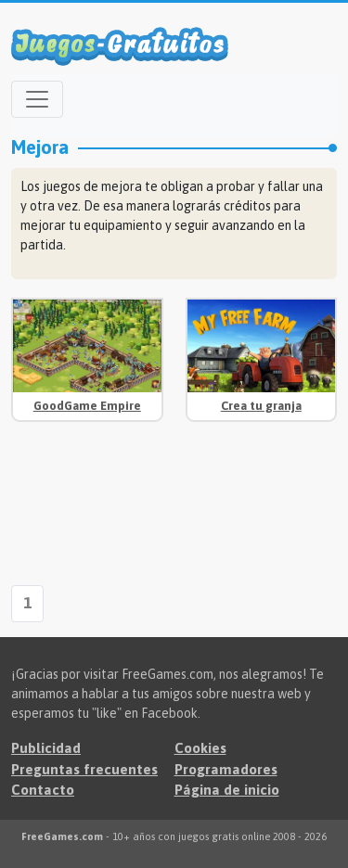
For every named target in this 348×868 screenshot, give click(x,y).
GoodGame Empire (87, 406)
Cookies (200, 748)
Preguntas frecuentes (84, 769)
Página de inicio (227, 790)
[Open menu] (37, 99)
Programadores (226, 769)
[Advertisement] (87, 505)
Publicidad (46, 748)
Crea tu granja (261, 406)
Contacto (43, 790)
